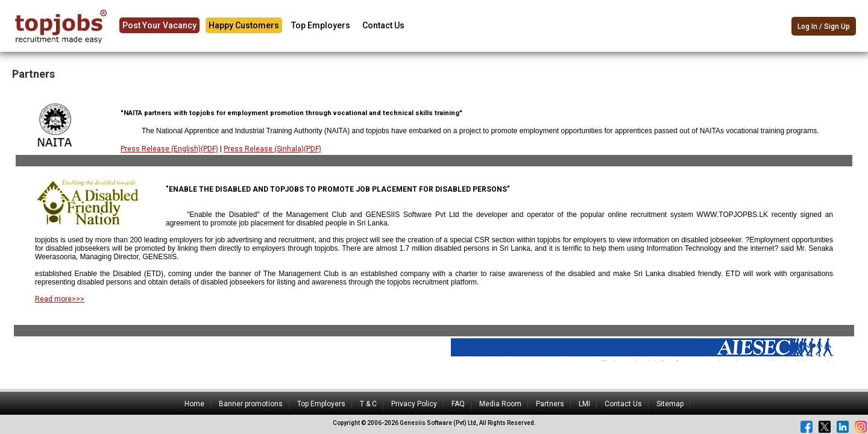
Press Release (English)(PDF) (169, 149)
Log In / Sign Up (824, 27)
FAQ (458, 404)
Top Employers (321, 25)
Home (194, 404)
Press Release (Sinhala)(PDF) (272, 149)
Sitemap (670, 404)
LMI (584, 404)
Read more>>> (60, 299)
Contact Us (383, 25)
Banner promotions (251, 404)
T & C (368, 404)
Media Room (500, 404)
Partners (550, 404)
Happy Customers (244, 25)
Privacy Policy (414, 404)
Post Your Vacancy (159, 25)
